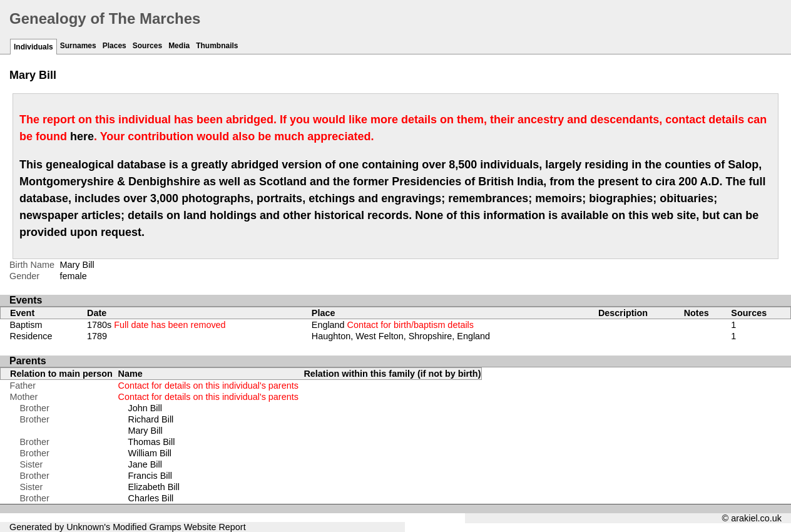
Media (179, 46)
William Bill (150, 453)
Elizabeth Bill (154, 487)
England (393, 325)
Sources (147, 46)
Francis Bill (150, 476)
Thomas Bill (151, 442)
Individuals (33, 47)
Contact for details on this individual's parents (208, 386)
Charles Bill (151, 498)
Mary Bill (145, 431)
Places (115, 46)
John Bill (145, 408)
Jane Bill (145, 464)
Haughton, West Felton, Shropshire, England (401, 336)
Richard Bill (151, 419)
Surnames (78, 46)
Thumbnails (217, 46)
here (82, 136)
